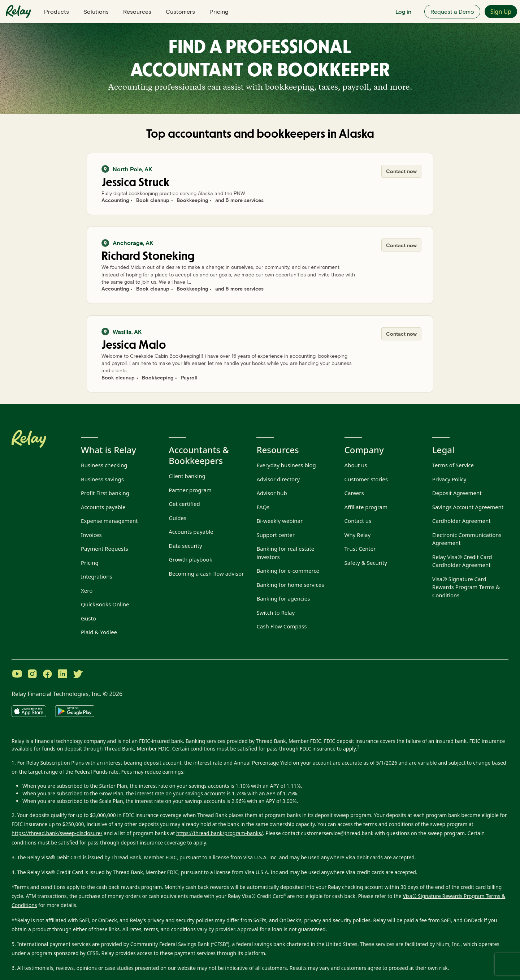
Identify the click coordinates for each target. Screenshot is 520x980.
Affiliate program (366, 507)
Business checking (104, 465)
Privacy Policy (449, 479)
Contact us (358, 521)
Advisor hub (272, 493)
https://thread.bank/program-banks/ (220, 833)
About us (356, 465)
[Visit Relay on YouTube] (17, 675)
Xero (87, 590)
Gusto (88, 618)
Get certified (184, 504)
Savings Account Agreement (468, 507)
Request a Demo (452, 11)
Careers (354, 493)
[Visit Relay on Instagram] (32, 675)
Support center (276, 535)
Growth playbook (190, 559)
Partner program (190, 490)
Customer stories (366, 479)
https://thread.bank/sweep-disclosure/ (57, 833)
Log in (403, 11)
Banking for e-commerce (288, 571)
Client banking (187, 476)
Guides (177, 518)
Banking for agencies (283, 598)
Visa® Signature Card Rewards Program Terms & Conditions (466, 587)
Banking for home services (290, 585)
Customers (180, 11)
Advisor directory (278, 479)
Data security (185, 546)
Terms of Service (453, 465)
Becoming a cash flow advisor (206, 573)
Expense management (109, 521)
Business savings (102, 479)
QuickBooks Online (105, 604)
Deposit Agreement (457, 493)
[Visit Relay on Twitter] (78, 675)
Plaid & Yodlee (99, 632)
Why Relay (358, 535)
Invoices (91, 535)
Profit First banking (105, 493)
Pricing (219, 11)
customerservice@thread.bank (337, 833)
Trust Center (360, 549)
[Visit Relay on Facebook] (47, 675)
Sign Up (501, 12)
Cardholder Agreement (461, 521)
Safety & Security (366, 563)
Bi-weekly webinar (279, 521)
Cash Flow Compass (281, 626)
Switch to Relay (276, 612)
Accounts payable (103, 507)
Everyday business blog (286, 465)
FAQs (263, 507)
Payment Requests (105, 549)
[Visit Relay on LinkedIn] (62, 675)
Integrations (97, 576)
